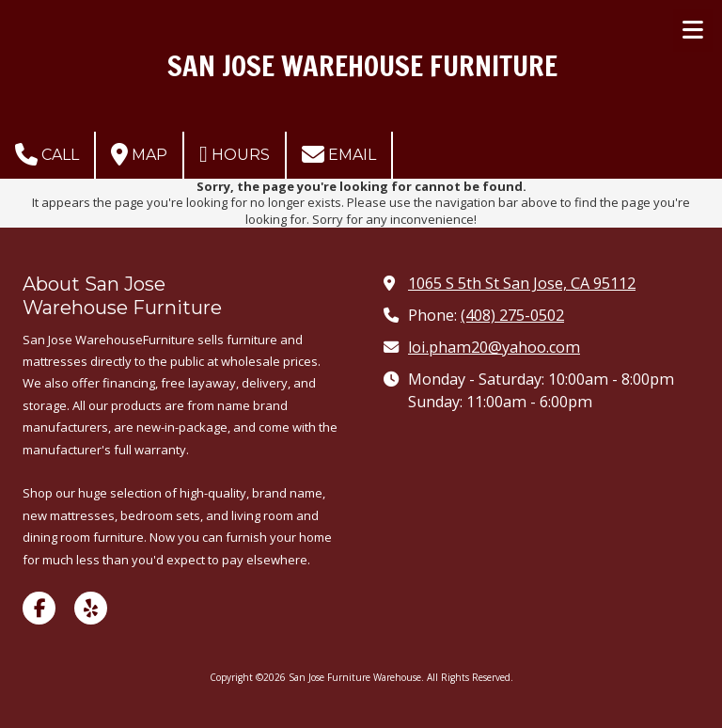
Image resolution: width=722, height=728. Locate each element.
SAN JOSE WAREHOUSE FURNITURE (362, 65)
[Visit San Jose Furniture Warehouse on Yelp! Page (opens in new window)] (91, 608)
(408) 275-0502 (512, 315)
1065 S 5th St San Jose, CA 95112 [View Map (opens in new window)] (522, 283)
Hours (235, 154)
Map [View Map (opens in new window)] (139, 154)
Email (339, 154)
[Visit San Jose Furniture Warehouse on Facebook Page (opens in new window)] (39, 608)
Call (47, 154)
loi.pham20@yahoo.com (494, 347)
